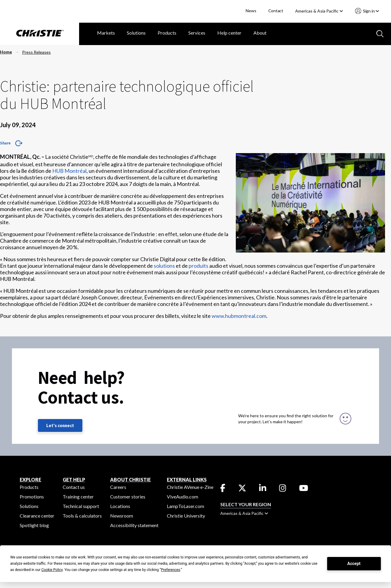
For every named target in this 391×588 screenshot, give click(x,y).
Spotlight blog (34, 525)
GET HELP (74, 480)
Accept (354, 564)
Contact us (74, 487)
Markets (106, 33)
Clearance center (37, 516)
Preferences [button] (170, 570)
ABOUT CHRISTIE (130, 480)
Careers (118, 487)
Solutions (136, 33)
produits (198, 266)
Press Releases (36, 52)
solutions (164, 266)
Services (197, 33)
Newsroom (122, 516)
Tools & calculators (82, 516)
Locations (120, 506)
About (260, 33)
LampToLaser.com (186, 506)
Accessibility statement (134, 525)
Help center (229, 33)
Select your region (246, 504)
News (251, 11)
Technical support (81, 506)
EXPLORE (30, 480)
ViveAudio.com (183, 497)
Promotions (32, 497)
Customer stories (128, 497)
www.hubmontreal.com (239, 316)
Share (5, 143)
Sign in (371, 11)
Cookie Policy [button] (52, 570)
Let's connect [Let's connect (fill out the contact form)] (60, 425)
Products (167, 33)
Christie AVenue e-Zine (190, 487)
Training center (78, 497)
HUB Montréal (69, 171)
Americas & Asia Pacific (319, 11)
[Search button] (379, 33)
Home (6, 52)
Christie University (186, 516)
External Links (187, 480)
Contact (276, 11)
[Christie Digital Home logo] (40, 34)
